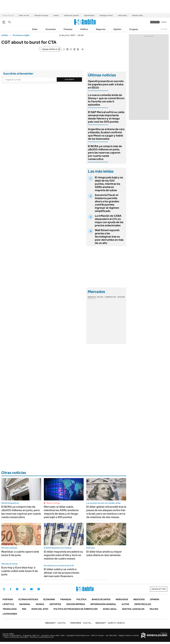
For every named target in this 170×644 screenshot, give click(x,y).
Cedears (121, 297)
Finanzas (68, 29)
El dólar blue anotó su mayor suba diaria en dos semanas (104, 553)
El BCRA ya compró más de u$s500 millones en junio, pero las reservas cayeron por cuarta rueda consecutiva (105, 153)
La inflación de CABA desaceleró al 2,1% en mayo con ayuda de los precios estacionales (109, 221)
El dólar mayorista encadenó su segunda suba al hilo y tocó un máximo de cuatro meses (63, 555)
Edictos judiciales (133, 609)
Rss (24, 609)
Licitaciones (10, 614)
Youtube (31, 589)
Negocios (101, 29)
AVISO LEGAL (110, 609)
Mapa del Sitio (40, 609)
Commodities (110, 297)
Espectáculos (143, 604)
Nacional (25, 604)
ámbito (5, 35)
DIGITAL (56, 623)
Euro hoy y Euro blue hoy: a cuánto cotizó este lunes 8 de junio (20, 571)
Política (84, 29)
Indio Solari (122, 15)
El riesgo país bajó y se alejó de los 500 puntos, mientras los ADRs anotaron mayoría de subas (109, 184)
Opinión (117, 29)
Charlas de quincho (71, 15)
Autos (125, 604)
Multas (154, 609)
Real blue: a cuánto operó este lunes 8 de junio (20, 553)
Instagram (17, 589)
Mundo (40, 604)
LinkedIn (24, 589)
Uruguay (134, 29)
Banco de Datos (101, 599)
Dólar (35, 29)
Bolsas (100, 297)
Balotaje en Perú (106, 15)
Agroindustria (89, 15)
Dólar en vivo (24, 15)
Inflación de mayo (41, 15)
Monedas (92, 297)
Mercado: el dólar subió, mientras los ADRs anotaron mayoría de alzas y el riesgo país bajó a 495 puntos (61, 512)
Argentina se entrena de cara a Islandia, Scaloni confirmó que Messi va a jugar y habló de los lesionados (106, 134)
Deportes (55, 604)
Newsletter (164, 29)
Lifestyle (8, 604)
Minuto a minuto (53, 503)
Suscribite (69, 79)
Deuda (56, 15)
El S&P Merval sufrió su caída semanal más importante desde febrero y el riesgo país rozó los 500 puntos (106, 117)
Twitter (4, 589)
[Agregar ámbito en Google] (50, 49)
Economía (51, 29)
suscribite (155, 22)
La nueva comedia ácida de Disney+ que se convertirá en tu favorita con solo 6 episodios (106, 100)
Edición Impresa (76, 604)
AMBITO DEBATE (110, 623)
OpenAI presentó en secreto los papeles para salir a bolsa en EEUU (106, 84)
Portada (8, 599)
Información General (103, 604)
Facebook (11, 589)
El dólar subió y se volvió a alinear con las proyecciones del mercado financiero (62, 573)
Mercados (122, 599)
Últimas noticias (28, 599)
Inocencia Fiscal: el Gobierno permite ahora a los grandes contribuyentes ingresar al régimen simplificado (107, 203)
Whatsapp (39, 589)
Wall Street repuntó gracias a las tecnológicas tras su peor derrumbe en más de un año (109, 237)
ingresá (164, 22)
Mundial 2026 (137, 15)
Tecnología (10, 609)
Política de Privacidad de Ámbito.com (76, 609)
